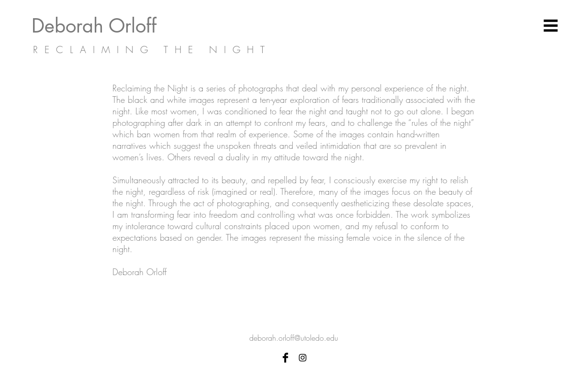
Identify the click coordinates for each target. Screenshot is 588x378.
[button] (551, 26)
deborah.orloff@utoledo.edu (294, 338)
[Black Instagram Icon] (303, 358)
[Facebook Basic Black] (285, 358)
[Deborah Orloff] (113, 26)
